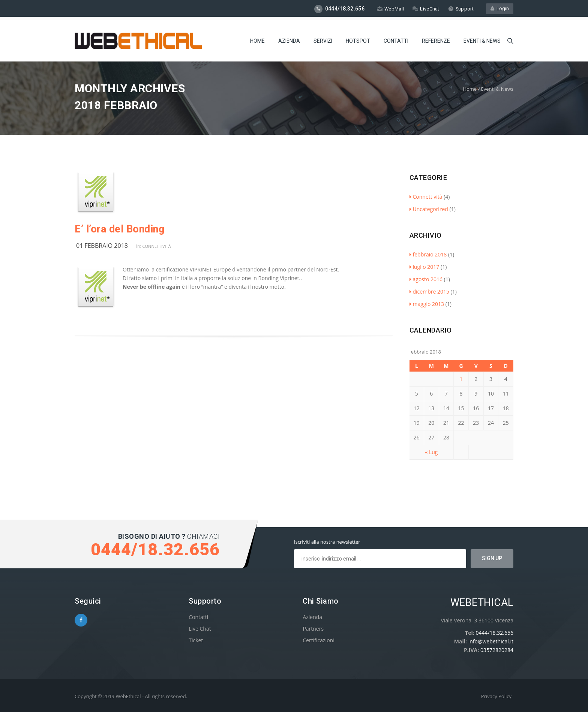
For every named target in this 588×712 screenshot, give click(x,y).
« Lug (431, 452)
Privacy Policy (496, 696)
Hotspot (358, 39)
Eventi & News (482, 39)
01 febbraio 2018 (102, 246)
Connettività (157, 246)
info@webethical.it (491, 641)
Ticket (196, 640)
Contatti (396, 39)
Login (500, 9)
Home (257, 39)
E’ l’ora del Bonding (119, 229)
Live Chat (200, 629)
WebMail (390, 9)
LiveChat (425, 9)
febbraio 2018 (428, 254)
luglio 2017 (424, 267)
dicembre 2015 (429, 292)
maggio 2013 (427, 304)
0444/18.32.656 (494, 633)
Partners (313, 629)
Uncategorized (429, 209)
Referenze (436, 39)
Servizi (323, 39)
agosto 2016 (426, 279)
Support (461, 9)
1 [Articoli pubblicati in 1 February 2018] (461, 379)
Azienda (289, 39)
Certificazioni (318, 640)
